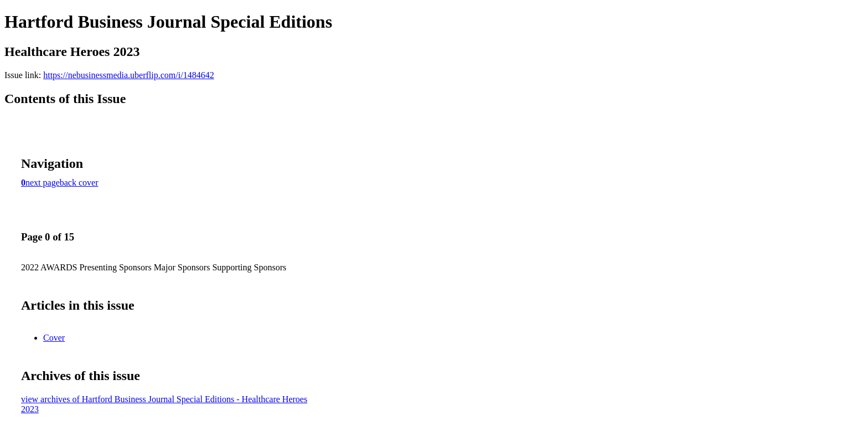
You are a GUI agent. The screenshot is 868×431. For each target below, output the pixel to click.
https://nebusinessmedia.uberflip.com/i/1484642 (128, 75)
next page (43, 183)
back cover (79, 183)
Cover (54, 338)
